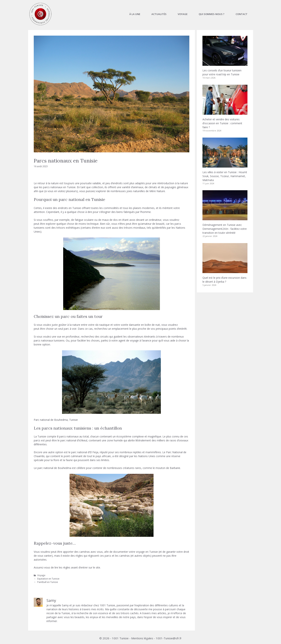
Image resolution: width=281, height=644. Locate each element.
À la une (135, 14)
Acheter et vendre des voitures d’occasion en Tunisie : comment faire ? (222, 123)
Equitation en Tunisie (48, 579)
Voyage (183, 14)
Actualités (159, 14)
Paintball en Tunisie (48, 582)
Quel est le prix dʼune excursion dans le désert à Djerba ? (224, 280)
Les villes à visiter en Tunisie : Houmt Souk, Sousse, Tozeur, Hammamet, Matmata (225, 176)
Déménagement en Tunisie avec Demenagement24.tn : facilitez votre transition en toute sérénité (225, 229)
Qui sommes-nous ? (212, 14)
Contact (242, 14)
